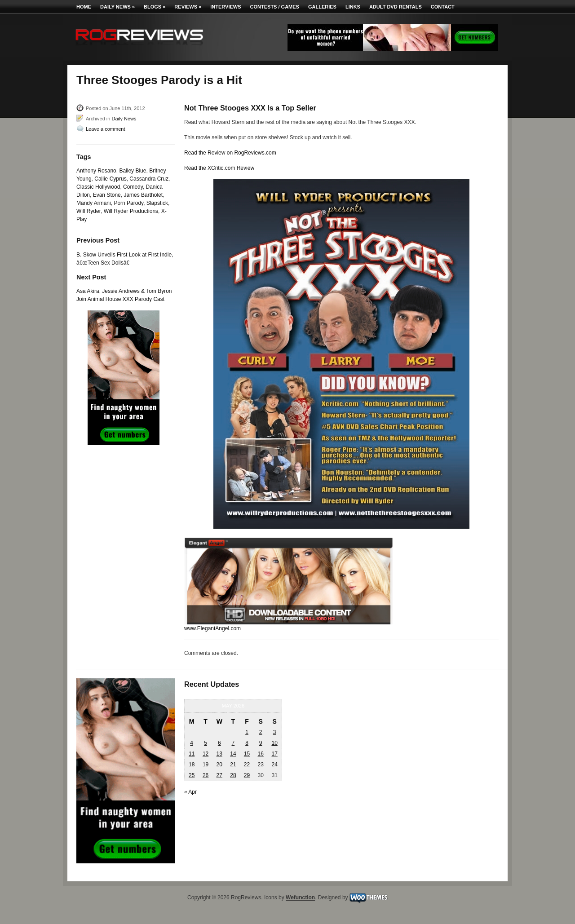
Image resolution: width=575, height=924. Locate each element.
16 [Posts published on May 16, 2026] (260, 754)
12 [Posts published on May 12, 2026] (206, 754)
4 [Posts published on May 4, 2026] (192, 743)
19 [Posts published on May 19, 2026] (206, 765)
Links (353, 7)
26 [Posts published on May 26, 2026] (206, 775)
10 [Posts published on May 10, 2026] (274, 743)
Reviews (188, 7)
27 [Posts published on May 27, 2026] (219, 775)
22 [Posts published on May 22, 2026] (247, 765)
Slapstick (157, 203)
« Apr (190, 792)
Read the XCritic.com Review (219, 168)
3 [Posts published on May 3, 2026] (275, 732)
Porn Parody (128, 203)
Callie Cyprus (110, 179)
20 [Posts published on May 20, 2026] (219, 765)
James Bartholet (143, 195)
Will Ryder (88, 211)
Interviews (226, 7)
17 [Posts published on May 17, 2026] (274, 754)
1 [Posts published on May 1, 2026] (247, 732)
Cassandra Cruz (149, 179)
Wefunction (300, 898)
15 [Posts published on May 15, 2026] (247, 754)
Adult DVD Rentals (396, 7)
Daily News (117, 7)
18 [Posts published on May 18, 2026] (192, 765)
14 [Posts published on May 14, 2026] (233, 754)
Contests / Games (275, 7)
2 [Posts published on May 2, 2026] (261, 732)
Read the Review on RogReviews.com (230, 153)
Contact (443, 7)
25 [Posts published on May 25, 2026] (192, 775)
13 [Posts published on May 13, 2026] (219, 754)
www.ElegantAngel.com (212, 628)
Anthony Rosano (96, 171)
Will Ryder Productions (131, 211)
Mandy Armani (94, 203)
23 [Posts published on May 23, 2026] (260, 765)
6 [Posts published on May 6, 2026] (219, 743)
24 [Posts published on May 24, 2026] (274, 765)
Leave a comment (105, 129)
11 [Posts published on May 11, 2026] (192, 754)
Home (84, 7)
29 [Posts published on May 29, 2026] (247, 775)
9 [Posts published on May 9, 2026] (261, 743)
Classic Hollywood (98, 187)
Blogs (155, 7)
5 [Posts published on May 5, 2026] (206, 743)
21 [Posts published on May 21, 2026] (233, 765)
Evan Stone (107, 195)
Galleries (322, 7)
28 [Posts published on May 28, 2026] (233, 775)
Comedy (133, 187)
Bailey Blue (133, 171)
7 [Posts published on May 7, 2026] (233, 743)
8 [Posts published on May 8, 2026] (247, 743)
